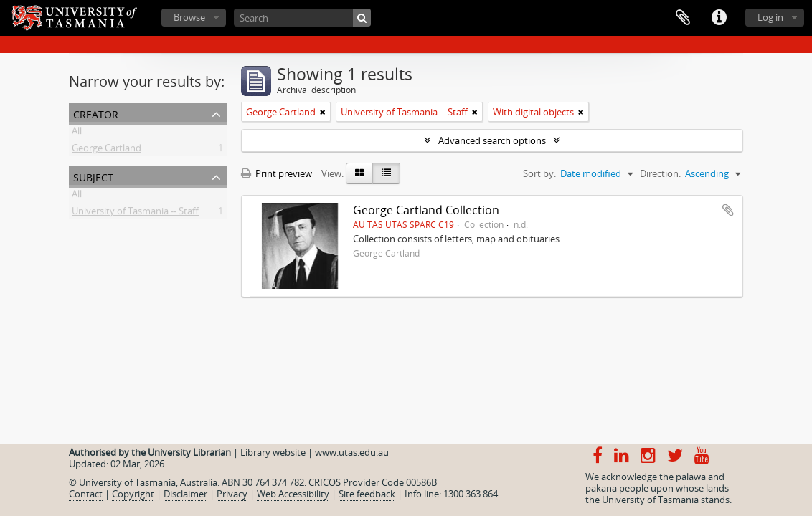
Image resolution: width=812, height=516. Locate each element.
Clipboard (683, 18)
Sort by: (539, 173)
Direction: (660, 173)
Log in (770, 17)
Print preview (277, 173)
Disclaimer (185, 494)
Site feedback (367, 494)
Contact (86, 494)
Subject (93, 176)
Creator (96, 113)
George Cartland (107, 150)
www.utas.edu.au (352, 452)
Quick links (719, 18)
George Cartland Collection (426, 210)
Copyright (133, 494)
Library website (273, 452)
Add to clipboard (728, 210)
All (77, 133)
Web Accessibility (293, 494)
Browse (189, 17)
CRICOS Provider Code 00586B (373, 482)
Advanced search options (492, 140)
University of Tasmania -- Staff (135, 214)
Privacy (232, 494)
